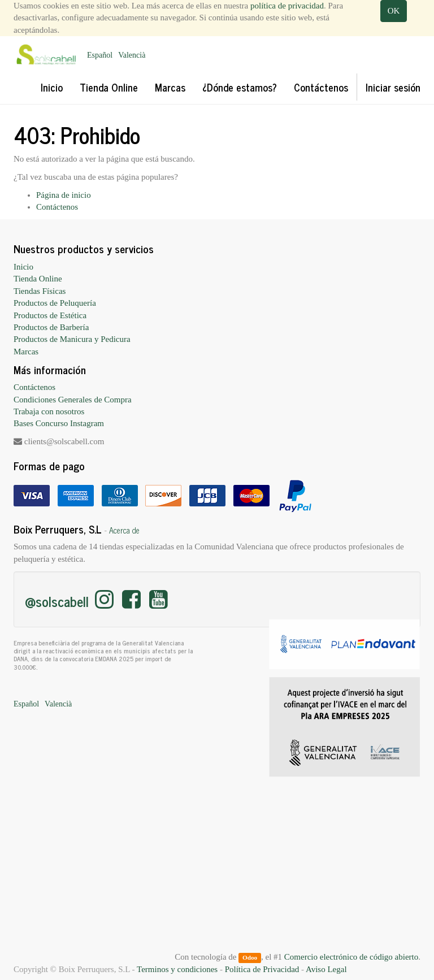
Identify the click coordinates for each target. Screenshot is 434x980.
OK (394, 11)
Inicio (23, 267)
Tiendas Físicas (40, 291)
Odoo (250, 957)
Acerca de (124, 530)
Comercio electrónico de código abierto (351, 957)
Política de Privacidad (262, 969)
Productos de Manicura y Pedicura (72, 339)
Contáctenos (57, 207)
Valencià (132, 55)
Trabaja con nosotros (49, 411)
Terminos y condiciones (177, 969)
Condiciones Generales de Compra (73, 400)
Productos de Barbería (51, 327)
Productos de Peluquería (55, 303)
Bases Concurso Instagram (59, 423)
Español (100, 55)
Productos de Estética (50, 315)
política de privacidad (287, 6)
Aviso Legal (326, 969)
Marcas (26, 352)
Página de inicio (64, 195)
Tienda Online (38, 279)
